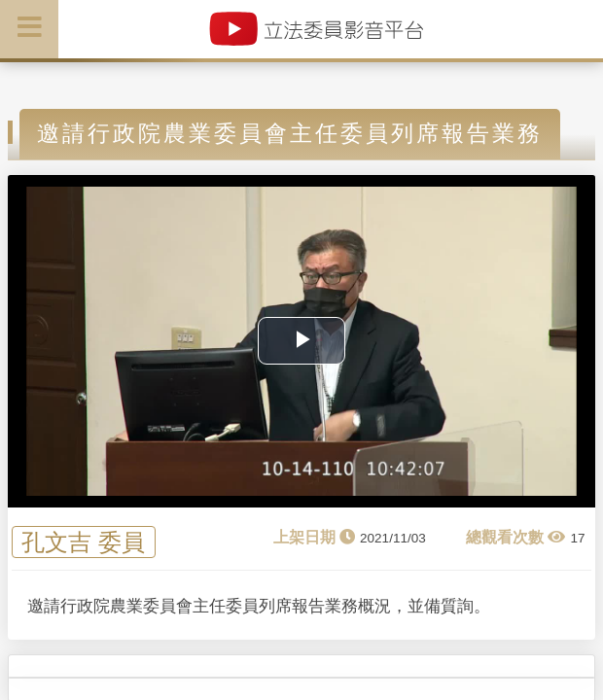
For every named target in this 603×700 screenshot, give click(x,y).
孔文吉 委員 (83, 542)
